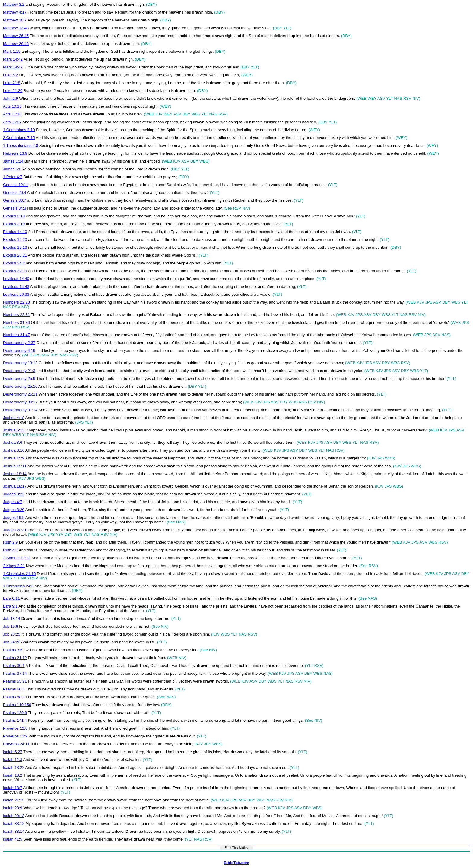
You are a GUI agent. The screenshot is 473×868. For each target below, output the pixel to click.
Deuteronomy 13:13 (20, 363)
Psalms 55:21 (15, 681)
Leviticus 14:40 (16, 279)
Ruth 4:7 (10, 550)
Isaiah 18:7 (13, 788)
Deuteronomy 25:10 (20, 386)
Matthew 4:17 (15, 12)
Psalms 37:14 (15, 673)
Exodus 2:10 (14, 216)
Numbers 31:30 (16, 322)
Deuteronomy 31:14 (20, 410)
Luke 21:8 (12, 83)
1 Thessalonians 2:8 (21, 145)
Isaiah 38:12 (14, 824)
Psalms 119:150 (17, 705)
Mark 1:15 (12, 51)
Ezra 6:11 (11, 598)
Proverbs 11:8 (15, 728)
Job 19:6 (11, 626)
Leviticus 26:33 (16, 294)
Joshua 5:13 (14, 430)
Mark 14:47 (13, 67)
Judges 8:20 (14, 510)
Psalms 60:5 (14, 689)
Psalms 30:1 (14, 666)
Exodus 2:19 (14, 224)
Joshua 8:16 (14, 450)
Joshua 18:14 (15, 474)
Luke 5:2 (11, 75)
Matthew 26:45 (16, 36)
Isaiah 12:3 (13, 760)
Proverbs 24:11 (16, 744)
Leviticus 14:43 (16, 287)
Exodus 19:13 (15, 247)
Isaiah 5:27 (13, 752)
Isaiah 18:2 (13, 775)
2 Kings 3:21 (14, 566)
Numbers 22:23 (16, 302)
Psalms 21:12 (15, 658)
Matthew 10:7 (15, 20)
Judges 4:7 (13, 502)
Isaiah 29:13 (14, 816)
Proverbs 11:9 (15, 736)
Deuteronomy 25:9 (19, 379)
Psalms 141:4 (15, 720)
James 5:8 (12, 169)
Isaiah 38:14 (14, 831)
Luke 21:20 (13, 91)
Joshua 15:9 (14, 458)
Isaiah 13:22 (14, 767)
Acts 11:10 (12, 114)
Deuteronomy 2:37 (19, 343)
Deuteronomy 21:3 (19, 371)
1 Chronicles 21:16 (19, 574)
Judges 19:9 (14, 518)
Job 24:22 (12, 642)
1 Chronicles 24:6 (18, 586)
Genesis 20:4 (15, 193)
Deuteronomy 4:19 (19, 350)
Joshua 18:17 (15, 486)
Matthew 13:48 (16, 28)
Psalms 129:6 (15, 713)
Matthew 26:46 (16, 44)
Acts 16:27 (12, 122)
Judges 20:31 (15, 530)
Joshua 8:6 (13, 442)
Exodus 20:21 (15, 255)
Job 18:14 (12, 619)
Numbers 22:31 (16, 315)
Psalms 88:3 (14, 697)
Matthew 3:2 (14, 4)
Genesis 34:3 (15, 208)
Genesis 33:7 (15, 200)
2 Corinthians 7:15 (19, 138)
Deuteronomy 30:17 (20, 402)
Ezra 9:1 (10, 606)
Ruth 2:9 (10, 542)
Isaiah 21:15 (14, 800)
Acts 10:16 (12, 106)
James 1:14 (13, 161)
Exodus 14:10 (15, 232)
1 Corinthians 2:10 (19, 130)
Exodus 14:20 (15, 240)
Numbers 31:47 (16, 335)
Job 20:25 (12, 634)
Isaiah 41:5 (13, 839)
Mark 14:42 (13, 59)
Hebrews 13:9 (15, 153)
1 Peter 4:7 (13, 177)
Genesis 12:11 (16, 185)
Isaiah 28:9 (13, 808)
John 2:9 (11, 98)
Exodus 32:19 (15, 271)
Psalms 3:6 (13, 650)
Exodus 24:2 (14, 263)
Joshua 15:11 (15, 466)
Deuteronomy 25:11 (20, 394)
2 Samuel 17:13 (17, 558)
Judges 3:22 (14, 494)
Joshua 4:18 (14, 418)
